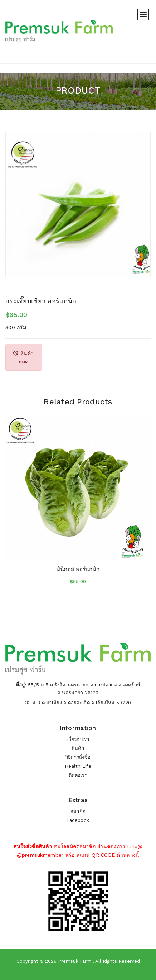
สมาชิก (78, 811)
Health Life (78, 766)
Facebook (78, 820)
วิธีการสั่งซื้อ (78, 757)
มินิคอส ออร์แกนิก (78, 569)
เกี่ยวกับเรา (78, 739)
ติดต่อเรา (78, 775)
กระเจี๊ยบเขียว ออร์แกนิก (41, 301)
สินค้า (78, 748)
